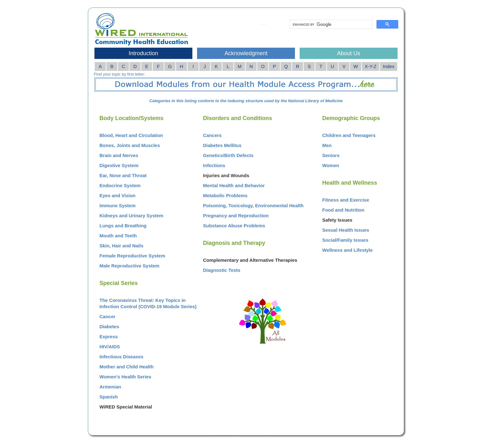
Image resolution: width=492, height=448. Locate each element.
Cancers (212, 135)
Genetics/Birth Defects (228, 155)
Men (327, 145)
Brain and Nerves (119, 155)
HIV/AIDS (110, 347)
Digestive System (119, 165)
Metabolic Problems (225, 195)
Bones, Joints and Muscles (130, 145)
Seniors (331, 155)
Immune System (118, 206)
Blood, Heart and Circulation (131, 135)
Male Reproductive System (129, 266)
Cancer (107, 316)
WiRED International (245, 438)
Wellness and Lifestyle (348, 250)
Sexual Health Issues (346, 230)
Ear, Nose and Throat (123, 175)
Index (389, 66)
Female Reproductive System (132, 256)
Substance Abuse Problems (234, 226)
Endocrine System (120, 185)
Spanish (109, 397)
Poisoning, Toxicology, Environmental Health (253, 206)
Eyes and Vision (118, 195)
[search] (330, 24)
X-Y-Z (371, 66)
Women (331, 165)
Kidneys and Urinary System (131, 216)
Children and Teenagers (349, 135)
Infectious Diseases (121, 357)
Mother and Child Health (127, 367)
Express (109, 337)
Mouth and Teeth (118, 236)
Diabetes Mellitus (222, 145)
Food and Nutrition (343, 210)
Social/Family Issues (345, 240)
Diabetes (109, 327)
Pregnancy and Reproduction (236, 216)
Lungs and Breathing (123, 226)
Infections (214, 165)
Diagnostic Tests (222, 270)
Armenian (110, 387)
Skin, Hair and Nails (121, 246)
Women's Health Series (125, 377)
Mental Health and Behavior (234, 185)
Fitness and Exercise (346, 200)
